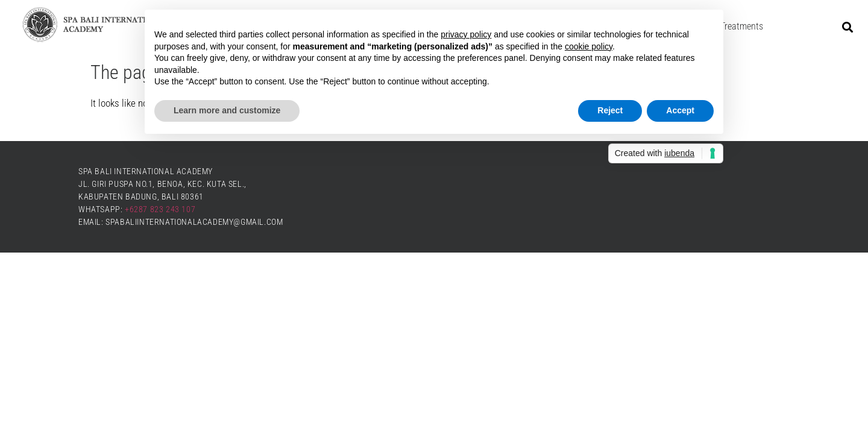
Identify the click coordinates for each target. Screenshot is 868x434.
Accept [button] (680, 110)
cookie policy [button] (589, 46)
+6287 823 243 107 (160, 209)
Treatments (742, 26)
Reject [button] (610, 110)
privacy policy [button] (466, 34)
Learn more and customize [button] (227, 110)
